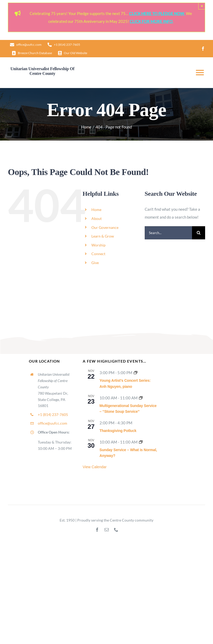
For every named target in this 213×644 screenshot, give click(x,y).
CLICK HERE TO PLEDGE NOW (157, 13)
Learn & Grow (103, 236)
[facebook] (203, 49)
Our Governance (105, 227)
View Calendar (95, 467)
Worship (98, 245)
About (97, 218)
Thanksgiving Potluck (118, 431)
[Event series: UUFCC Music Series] (136, 373)
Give (95, 263)
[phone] (116, 530)
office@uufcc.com (53, 423)
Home (96, 210)
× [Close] (202, 6)
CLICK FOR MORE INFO (151, 21)
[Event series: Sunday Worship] (141, 398)
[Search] (199, 233)
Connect (98, 254)
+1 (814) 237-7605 (53, 414)
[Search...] (168, 233)
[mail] (107, 530)
